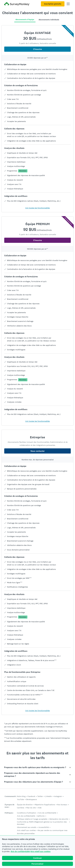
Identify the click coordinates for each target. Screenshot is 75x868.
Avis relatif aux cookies (40, 851)
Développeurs (31, 799)
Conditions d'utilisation (27, 813)
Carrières (21, 808)
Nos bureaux (62, 805)
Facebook (31, 796)
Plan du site (31, 808)
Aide (40, 808)
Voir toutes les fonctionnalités (37, 208)
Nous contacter (38, 451)
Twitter (40, 796)
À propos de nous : (9, 806)
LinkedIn (48, 796)
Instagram (58, 796)
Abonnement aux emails (27, 827)
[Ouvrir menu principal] (68, 4)
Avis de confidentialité (20, 851)
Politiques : (9, 813)
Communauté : (11, 796)
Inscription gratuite (53, 4)
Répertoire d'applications (45, 805)
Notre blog (21, 796)
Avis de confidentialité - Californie (31, 816)
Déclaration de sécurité (59, 819)
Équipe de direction (25, 805)
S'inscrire (38, 49)
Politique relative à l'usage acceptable (32, 819)
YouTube (20, 799)
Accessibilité (44, 827)
